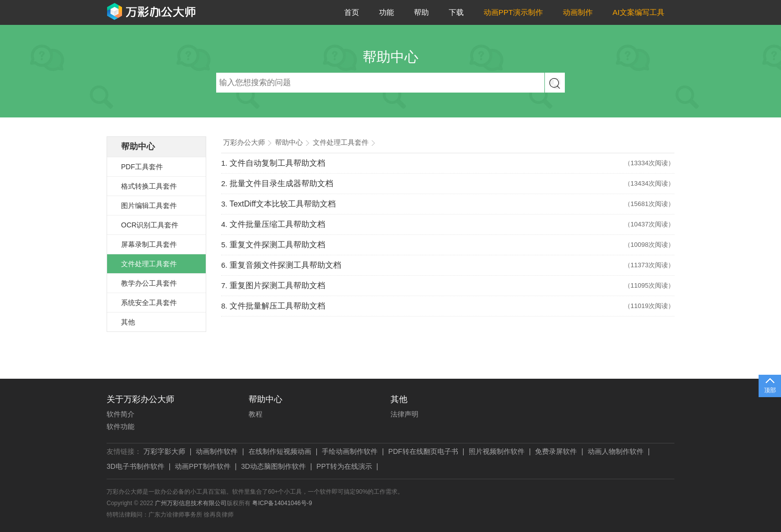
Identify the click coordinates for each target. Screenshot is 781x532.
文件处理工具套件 (149, 264)
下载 (456, 12)
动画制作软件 (217, 451)
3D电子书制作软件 (135, 466)
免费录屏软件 (556, 451)
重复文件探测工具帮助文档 (277, 245)
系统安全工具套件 (149, 303)
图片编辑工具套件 (149, 206)
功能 (387, 12)
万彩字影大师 (164, 451)
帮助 (421, 12)
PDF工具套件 (142, 167)
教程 (256, 414)
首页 (352, 12)
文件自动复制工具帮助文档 (277, 163)
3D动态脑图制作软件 (273, 466)
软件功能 (121, 426)
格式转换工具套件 (149, 186)
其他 (128, 322)
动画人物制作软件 (616, 451)
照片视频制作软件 (497, 451)
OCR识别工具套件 (150, 225)
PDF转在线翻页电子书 (423, 451)
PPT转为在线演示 (344, 466)
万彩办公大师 (244, 143)
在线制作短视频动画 (280, 451)
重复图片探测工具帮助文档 (277, 285)
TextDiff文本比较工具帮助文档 (283, 204)
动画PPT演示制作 (513, 12)
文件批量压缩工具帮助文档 (277, 224)
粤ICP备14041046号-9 (282, 503)
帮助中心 (138, 147)
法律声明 (404, 414)
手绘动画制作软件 (350, 451)
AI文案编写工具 (639, 12)
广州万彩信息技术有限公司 (191, 503)
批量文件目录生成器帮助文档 (281, 183)
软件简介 (121, 414)
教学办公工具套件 (149, 283)
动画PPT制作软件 (202, 466)
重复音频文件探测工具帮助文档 (285, 265)
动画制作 (578, 12)
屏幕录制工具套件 (149, 244)
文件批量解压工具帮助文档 (277, 306)
